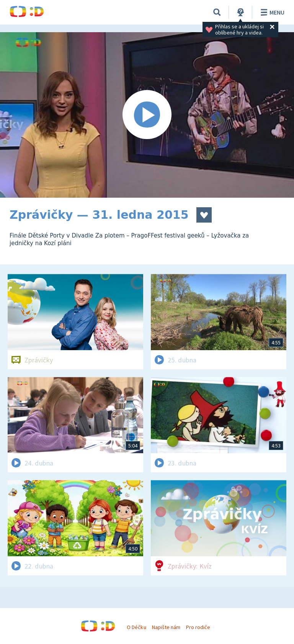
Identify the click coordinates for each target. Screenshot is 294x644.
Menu (271, 12)
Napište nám (166, 627)
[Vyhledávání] (217, 12)
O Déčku (136, 627)
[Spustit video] (147, 115)
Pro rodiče (198, 627)
